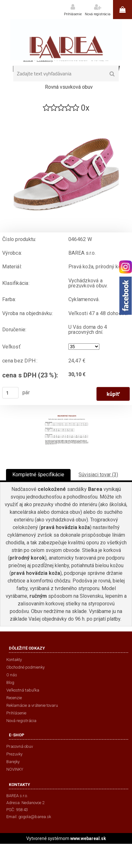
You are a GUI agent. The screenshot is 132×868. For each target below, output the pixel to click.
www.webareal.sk (88, 838)
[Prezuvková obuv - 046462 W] (66, 116)
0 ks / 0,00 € (123, 10)
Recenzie (14, 698)
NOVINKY (15, 769)
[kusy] (10, 393)
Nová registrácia (98, 14)
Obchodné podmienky (25, 667)
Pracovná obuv (20, 746)
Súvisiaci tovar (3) (98, 475)
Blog (10, 682)
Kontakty (14, 660)
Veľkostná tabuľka (23, 690)
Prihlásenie (73, 14)
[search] (112, 74)
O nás (12, 675)
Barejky (13, 762)
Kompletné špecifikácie (38, 475)
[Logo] (66, 40)
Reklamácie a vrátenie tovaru (32, 705)
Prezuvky (14, 754)
